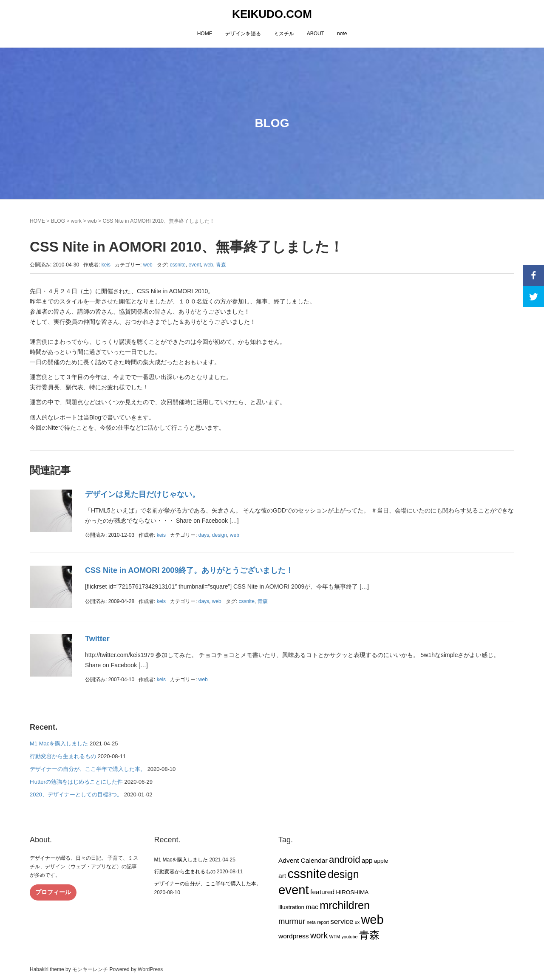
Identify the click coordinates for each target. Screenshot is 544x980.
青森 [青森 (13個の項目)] (369, 935)
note (342, 34)
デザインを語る (243, 34)
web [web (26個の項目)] (372, 920)
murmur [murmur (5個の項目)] (292, 921)
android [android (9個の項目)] (344, 860)
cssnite (177, 265)
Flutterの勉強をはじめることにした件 (76, 782)
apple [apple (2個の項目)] (381, 861)
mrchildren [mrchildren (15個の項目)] (345, 905)
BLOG (58, 221)
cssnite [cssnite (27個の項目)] (307, 874)
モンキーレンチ (90, 969)
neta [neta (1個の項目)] (311, 922)
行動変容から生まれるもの (63, 756)
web (92, 221)
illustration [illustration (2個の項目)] (291, 907)
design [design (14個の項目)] (343, 874)
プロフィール (53, 892)
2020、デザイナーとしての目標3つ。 (76, 794)
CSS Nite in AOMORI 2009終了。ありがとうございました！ (189, 570)
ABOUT (316, 34)
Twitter (97, 639)
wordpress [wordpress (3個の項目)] (294, 936)
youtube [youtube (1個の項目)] (349, 937)
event (194, 265)
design (220, 535)
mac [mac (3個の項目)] (312, 907)
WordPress (150, 969)
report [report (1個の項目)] (323, 922)
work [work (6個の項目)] (319, 935)
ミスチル (284, 34)
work (76, 221)
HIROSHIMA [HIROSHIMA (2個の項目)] (352, 892)
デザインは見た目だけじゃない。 (142, 494)
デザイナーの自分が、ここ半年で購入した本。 (88, 769)
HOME (205, 34)
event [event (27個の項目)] (294, 890)
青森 (221, 265)
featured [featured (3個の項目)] (322, 892)
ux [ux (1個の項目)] (357, 922)
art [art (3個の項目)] (282, 876)
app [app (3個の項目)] (367, 860)
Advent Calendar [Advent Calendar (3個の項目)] (303, 860)
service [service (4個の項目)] (342, 921)
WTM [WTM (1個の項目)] (335, 937)
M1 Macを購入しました (59, 743)
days (204, 535)
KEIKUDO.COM (272, 14)
